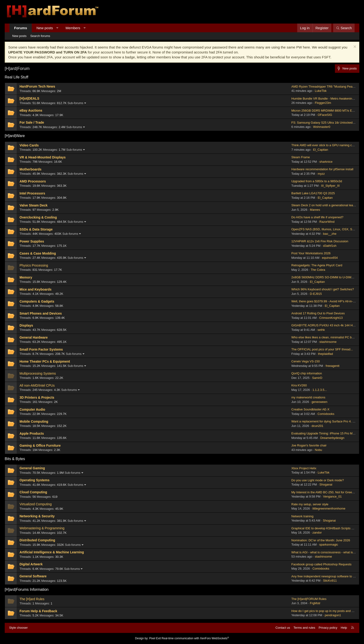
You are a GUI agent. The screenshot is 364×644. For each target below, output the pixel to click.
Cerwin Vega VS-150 (306, 361)
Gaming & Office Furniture (40, 446)
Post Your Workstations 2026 (311, 253)
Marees (315, 210)
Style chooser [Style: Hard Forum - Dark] (18, 628)
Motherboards (30, 169)
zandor (317, 533)
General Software (33, 576)
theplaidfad (325, 354)
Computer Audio (32, 409)
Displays (26, 325)
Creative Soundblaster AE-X (310, 409)
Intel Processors (32, 193)
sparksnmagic (329, 545)
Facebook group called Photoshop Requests (321, 564)
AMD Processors (33, 181)
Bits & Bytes (15, 459)
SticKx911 (330, 581)
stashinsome (328, 342)
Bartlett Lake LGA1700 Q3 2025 (313, 193)
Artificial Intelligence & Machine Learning (52, 552)
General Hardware (34, 337)
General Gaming (32, 468)
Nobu (318, 450)
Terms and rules (304, 628)
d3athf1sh (330, 246)
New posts (45, 28)
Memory (26, 277)
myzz (321, 174)
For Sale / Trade (32, 122)
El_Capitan (321, 150)
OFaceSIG (325, 115)
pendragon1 (333, 615)
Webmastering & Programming (42, 528)
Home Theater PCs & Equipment (45, 361)
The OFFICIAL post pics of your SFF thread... (322, 349)
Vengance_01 (332, 496)
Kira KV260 (299, 385)
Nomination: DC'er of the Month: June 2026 (321, 540)
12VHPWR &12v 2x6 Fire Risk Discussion (320, 241)
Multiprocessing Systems (38, 373)
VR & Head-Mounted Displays (43, 157)
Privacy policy (328, 628)
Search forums (40, 36)
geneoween (319, 402)
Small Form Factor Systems (41, 349)
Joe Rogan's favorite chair (309, 445)
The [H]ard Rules (32, 599)
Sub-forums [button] (75, 103)
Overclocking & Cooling (38, 217)
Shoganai (326, 484)
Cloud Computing (33, 492)
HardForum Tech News (37, 86)
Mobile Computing (34, 421)
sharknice (326, 162)
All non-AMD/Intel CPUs (37, 385)
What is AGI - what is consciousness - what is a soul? (327, 552)
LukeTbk (321, 91)
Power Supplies (32, 241)
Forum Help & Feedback (38, 611)
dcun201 (317, 426)
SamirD (317, 378)
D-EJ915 (316, 294)
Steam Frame (301, 157)
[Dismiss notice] (354, 47)
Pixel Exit (155, 638)
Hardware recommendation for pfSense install (322, 169)
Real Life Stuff (16, 77)
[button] (57, 28)
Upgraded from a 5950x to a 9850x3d (317, 181)
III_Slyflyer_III (330, 186)
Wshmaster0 (322, 127)
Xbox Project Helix (304, 468)
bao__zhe (330, 234)
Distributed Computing (37, 540)
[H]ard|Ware (15, 136)
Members (73, 28)
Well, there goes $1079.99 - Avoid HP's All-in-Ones (326, 301)
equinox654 (330, 258)
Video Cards (29, 145)
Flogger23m (323, 103)
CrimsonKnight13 (331, 318)
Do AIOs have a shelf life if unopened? (317, 217)
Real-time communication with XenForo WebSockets (195, 638)
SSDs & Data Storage (36, 229)
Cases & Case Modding (38, 253)
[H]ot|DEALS (29, 98)
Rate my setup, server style (310, 504)
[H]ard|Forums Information (27, 589)
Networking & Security (37, 516)
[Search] (344, 28)
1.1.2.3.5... (320, 390)
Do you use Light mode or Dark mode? (318, 480)
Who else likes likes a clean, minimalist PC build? (325, 337)
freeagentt (333, 366)
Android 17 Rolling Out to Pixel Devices (318, 313)
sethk (321, 330)
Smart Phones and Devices (41, 313)
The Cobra (318, 270)
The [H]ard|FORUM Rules (309, 599)
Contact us (283, 628)
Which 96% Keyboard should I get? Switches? (323, 289)
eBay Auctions (31, 110)
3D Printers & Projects (37, 397)
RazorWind (327, 222)
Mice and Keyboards (36, 289)
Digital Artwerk (31, 564)
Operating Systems (35, 480)
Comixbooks (326, 414)
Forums (21, 28)
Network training (302, 516)
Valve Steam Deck (34, 205)
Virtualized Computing (36, 504)
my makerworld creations (308, 397)
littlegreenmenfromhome (329, 508)
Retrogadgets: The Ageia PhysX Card (317, 265)
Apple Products (32, 433)
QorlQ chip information (307, 373)
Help (344, 628)
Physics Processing (34, 265)
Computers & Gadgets (37, 301)
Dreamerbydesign (332, 438)
